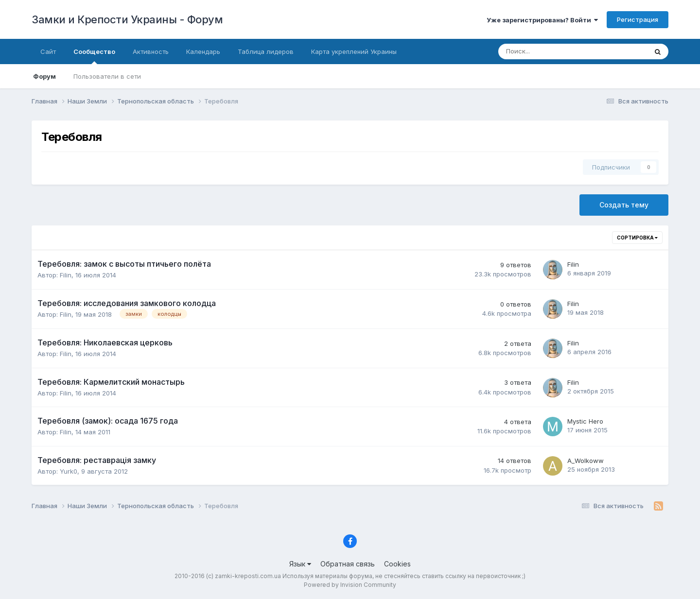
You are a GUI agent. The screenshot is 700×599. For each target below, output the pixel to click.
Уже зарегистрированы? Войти (542, 20)
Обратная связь (348, 564)
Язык (300, 564)
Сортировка (637, 238)
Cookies (397, 564)
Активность (151, 51)
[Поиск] (540, 51)
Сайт (48, 51)
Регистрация (638, 19)
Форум (44, 76)
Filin (66, 275)
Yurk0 (69, 471)
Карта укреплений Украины (354, 51)
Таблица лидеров (266, 51)
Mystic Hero (585, 421)
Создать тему (624, 205)
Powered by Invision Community (350, 585)
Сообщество (94, 56)
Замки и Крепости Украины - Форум (127, 19)
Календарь (203, 51)
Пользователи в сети (107, 76)
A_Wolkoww (586, 461)
